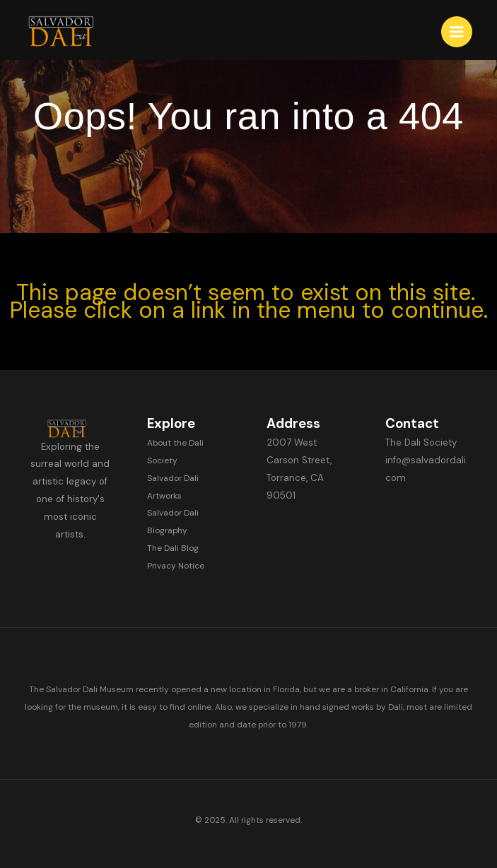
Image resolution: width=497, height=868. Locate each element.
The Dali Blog (173, 548)
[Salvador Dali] (67, 32)
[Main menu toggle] (457, 32)
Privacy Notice (176, 566)
